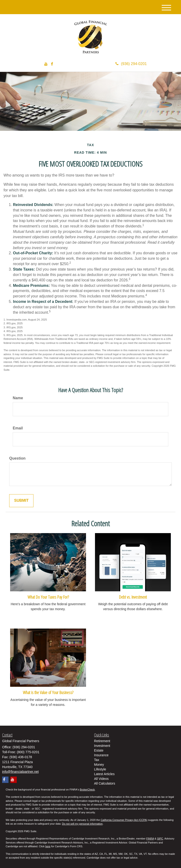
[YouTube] (46, 64)
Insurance (101, 755)
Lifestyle (100, 769)
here (48, 846)
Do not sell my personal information (82, 824)
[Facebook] (52, 64)
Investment (102, 746)
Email (18, 428)
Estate (99, 750)
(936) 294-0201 (131, 64)
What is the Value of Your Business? (48, 692)
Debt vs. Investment (133, 597)
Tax (97, 760)
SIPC (160, 839)
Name (18, 398)
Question (17, 458)
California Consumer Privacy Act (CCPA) (124, 820)
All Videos (101, 779)
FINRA (150, 839)
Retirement (102, 741)
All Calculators (105, 783)
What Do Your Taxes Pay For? (48, 597)
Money (99, 765)
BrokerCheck (87, 790)
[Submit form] (21, 501)
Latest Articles (104, 774)
